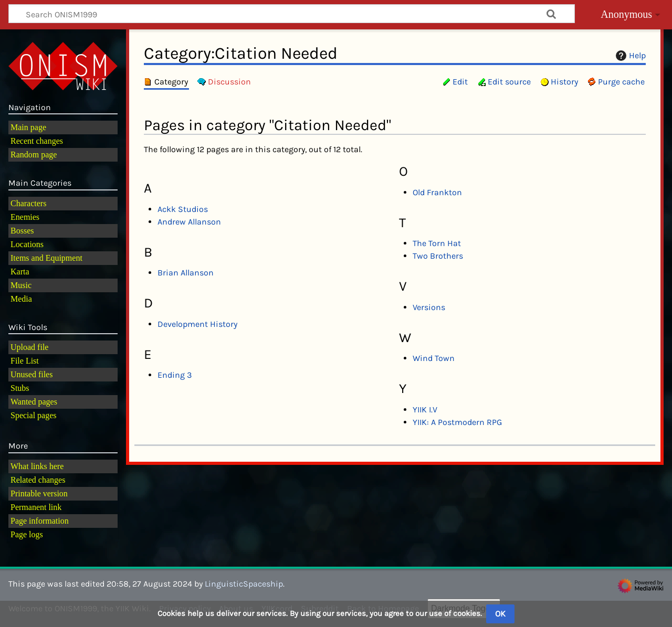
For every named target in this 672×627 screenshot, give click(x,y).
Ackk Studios (183, 209)
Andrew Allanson (189, 222)
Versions (429, 307)
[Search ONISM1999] (292, 14)
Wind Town (434, 358)
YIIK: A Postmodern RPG (457, 422)
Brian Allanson (186, 273)
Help (629, 56)
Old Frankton (437, 192)
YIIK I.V (425, 410)
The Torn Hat (437, 243)
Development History (197, 324)
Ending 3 (175, 375)
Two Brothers (438, 256)
